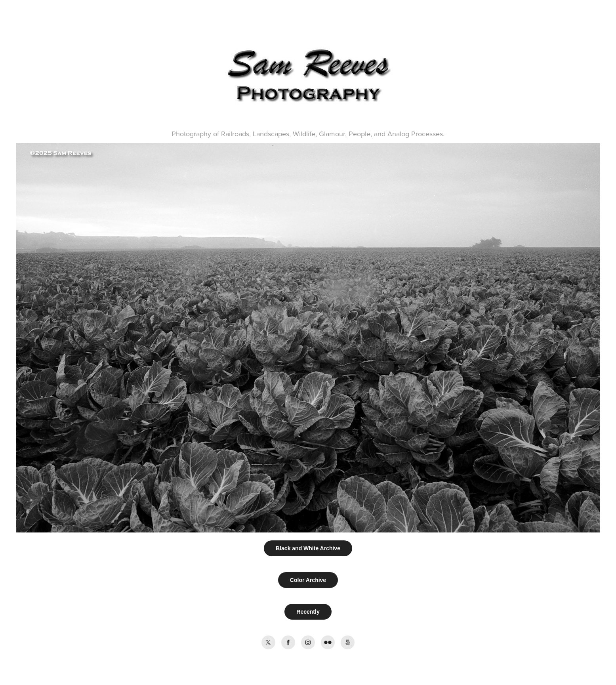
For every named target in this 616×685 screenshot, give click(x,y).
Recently (308, 612)
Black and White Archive (308, 548)
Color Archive (308, 580)
